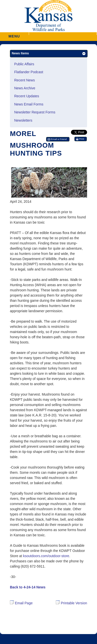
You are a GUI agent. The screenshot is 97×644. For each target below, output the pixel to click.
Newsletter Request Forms (35, 112)
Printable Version (71, 603)
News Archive (25, 88)
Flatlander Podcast (29, 72)
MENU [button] (14, 35)
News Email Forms (29, 104)
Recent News (24, 80)
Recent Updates (27, 96)
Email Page (21, 603)
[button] (63, 34)
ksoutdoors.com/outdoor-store (46, 556)
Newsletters (23, 120)
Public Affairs (24, 64)
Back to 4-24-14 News (28, 587)
